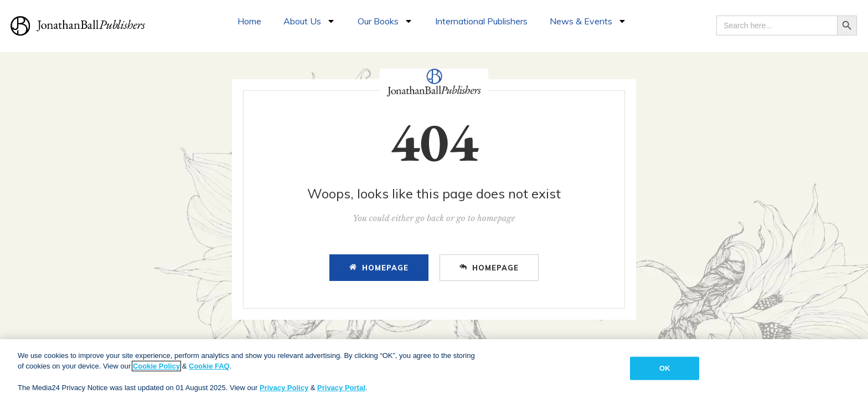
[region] (434, 369)
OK (665, 368)
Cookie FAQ (209, 366)
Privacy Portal (341, 388)
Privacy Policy (284, 388)
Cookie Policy (156, 366)
